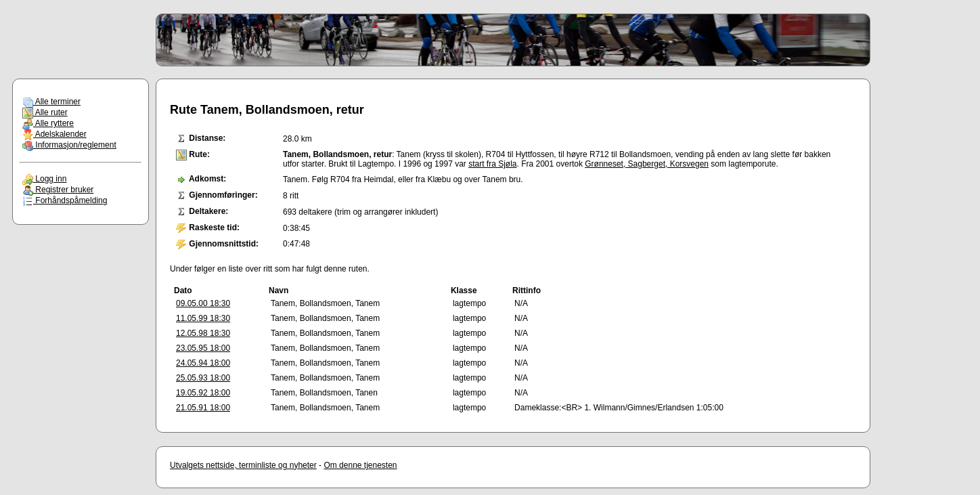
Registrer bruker (58, 190)
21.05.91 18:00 (203, 408)
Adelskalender (54, 134)
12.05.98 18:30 (203, 333)
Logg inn (44, 179)
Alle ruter (45, 112)
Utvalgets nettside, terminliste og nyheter (243, 465)
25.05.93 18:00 (203, 378)
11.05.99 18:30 (203, 318)
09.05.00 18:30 (203, 303)
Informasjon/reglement (69, 145)
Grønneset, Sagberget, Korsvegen (647, 164)
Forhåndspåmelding (65, 200)
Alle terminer (51, 102)
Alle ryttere (48, 123)
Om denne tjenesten (360, 465)
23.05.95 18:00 (203, 348)
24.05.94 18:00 (203, 363)
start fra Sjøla (492, 164)
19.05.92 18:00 (203, 393)
